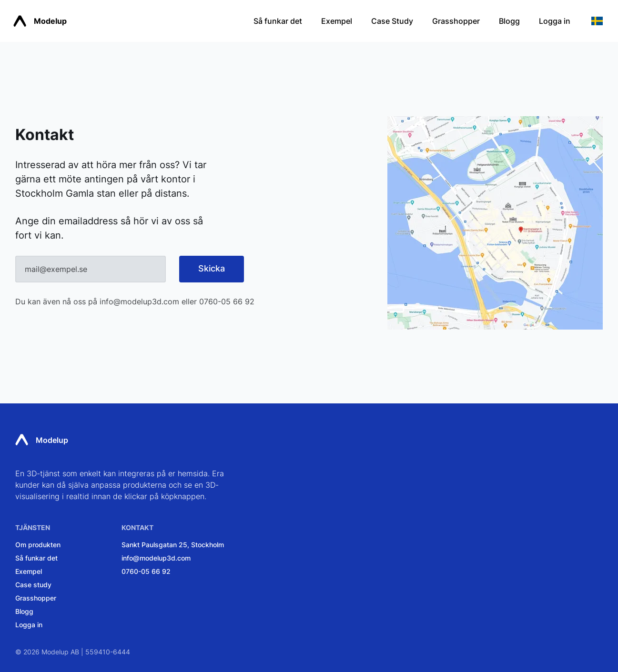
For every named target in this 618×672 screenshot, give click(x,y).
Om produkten (38, 545)
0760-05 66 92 (227, 301)
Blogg (509, 21)
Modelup (40, 21)
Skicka (212, 268)
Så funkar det (278, 21)
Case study (33, 585)
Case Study (392, 21)
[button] (597, 21)
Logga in (555, 21)
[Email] (91, 269)
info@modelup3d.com (139, 301)
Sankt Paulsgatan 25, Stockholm (173, 545)
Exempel (337, 21)
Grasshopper (456, 21)
